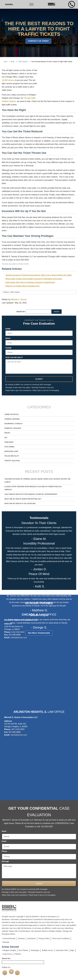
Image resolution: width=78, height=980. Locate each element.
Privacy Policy (44, 938)
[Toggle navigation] (32, 4)
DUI (6, 438)
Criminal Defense (12, 419)
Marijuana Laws (11, 451)
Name (8, 329)
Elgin (72, 950)
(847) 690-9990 (18, 729)
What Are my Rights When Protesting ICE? (23, 286)
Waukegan (35, 950)
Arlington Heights (9, 950)
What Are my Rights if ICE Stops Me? (20, 504)
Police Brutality (12, 456)
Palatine (18, 954)
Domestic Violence (13, 428)
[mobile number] (72, 4)
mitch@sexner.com (19, 638)
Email (9, 338)
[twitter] (11, 972)
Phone (8, 348)
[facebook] (5, 973)
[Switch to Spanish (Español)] (9, 4)
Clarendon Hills (62, 950)
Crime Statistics (12, 414)
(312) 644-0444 (18, 632)
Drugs (7, 433)
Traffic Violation (12, 461)
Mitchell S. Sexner (19, 299)
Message (6, 861)
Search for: (21, 312)
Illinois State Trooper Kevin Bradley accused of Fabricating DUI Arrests (34, 279)
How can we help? (15, 358)
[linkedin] (17, 973)
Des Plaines (23, 950)
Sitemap (6, 942)
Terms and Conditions (61, 938)
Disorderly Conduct (14, 424)
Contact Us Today (38, 41)
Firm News (9, 442)
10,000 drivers (8, 80)
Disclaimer (32, 938)
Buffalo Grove (47, 950)
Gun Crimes (9, 447)
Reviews (21, 938)
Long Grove (7, 954)
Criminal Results (9, 938)
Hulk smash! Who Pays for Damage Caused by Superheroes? (30, 282)
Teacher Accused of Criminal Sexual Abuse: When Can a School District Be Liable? (39, 275)
